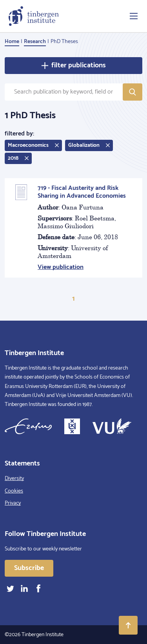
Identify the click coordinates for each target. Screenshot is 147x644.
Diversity (14, 479)
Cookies (14, 491)
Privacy (13, 503)
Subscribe (29, 568)
